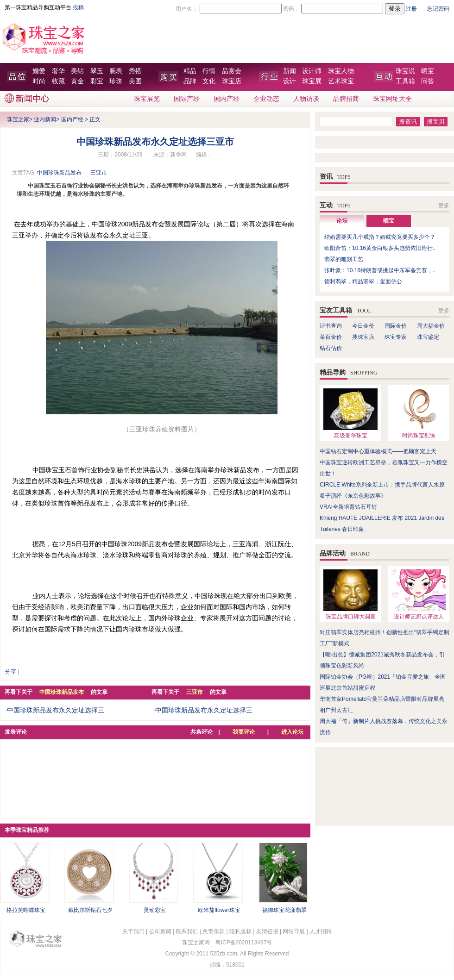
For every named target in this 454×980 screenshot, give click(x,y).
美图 (135, 81)
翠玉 (97, 71)
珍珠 (116, 81)
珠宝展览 (147, 99)
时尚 (39, 81)
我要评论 (244, 732)
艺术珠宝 (341, 81)
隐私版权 (240, 931)
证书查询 (331, 326)
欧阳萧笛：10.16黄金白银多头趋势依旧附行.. (380, 248)
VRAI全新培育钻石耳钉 (348, 507)
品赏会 (232, 71)
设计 (290, 81)
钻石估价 (331, 348)
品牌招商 (346, 99)
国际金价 (396, 326)
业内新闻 (45, 119)
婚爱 (39, 71)
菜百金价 (331, 337)
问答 (428, 81)
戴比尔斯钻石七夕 (90, 910)
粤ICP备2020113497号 (244, 943)
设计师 (312, 71)
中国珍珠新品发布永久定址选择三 (56, 710)
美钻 (77, 71)
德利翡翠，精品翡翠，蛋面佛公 (363, 281)
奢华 (58, 71)
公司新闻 (160, 931)
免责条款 (214, 931)
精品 (190, 71)
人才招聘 (321, 931)
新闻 (290, 71)
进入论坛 (292, 732)
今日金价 (363, 326)
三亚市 (99, 173)
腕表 (116, 71)
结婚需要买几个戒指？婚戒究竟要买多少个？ (380, 237)
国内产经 (227, 99)
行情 (209, 71)
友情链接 (267, 931)
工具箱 (405, 81)
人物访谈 (306, 99)
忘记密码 (438, 9)
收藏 (58, 81)
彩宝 (97, 81)
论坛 (342, 221)
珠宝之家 (18, 119)
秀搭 (135, 71)
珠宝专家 (396, 337)
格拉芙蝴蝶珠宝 (26, 910)
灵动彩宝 (155, 910)
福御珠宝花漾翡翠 (284, 910)
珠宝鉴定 (428, 337)
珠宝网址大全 (392, 99)
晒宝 (428, 71)
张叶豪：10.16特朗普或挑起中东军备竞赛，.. (380, 270)
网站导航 (294, 931)
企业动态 (266, 99)
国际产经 (187, 99)
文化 (209, 81)
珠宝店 (232, 81)
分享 (11, 672)
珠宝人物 (341, 71)
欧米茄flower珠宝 (219, 910)
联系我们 (187, 931)
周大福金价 (431, 326)
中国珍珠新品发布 (59, 173)
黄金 (77, 81)
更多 (444, 206)
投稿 (78, 7)
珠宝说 (405, 71)
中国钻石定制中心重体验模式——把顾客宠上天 (378, 451)
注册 (411, 9)
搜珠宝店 (363, 337)
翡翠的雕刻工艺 (344, 259)
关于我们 (133, 931)
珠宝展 (312, 81)
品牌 (190, 81)
